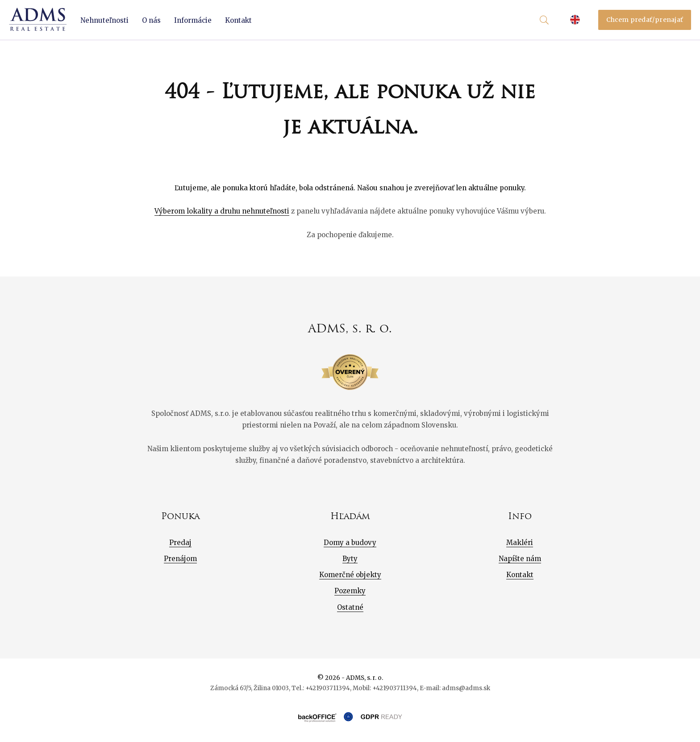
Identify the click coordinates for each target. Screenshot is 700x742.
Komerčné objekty (350, 575)
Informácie (193, 20)
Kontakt (238, 20)
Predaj (180, 543)
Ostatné (350, 607)
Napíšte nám (520, 559)
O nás (151, 20)
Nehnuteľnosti (104, 20)
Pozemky (350, 591)
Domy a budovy (350, 543)
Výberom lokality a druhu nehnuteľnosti (222, 211)
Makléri (520, 543)
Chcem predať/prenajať (645, 20)
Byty (350, 559)
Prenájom (180, 559)
